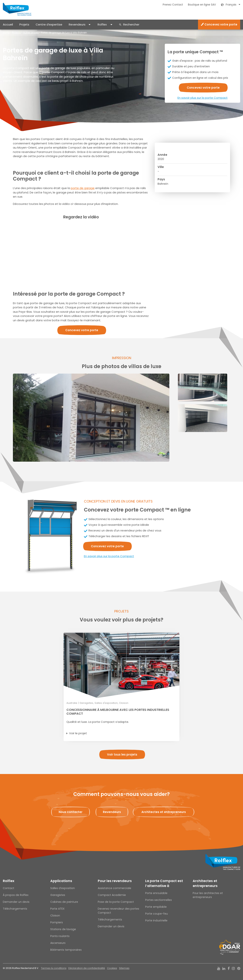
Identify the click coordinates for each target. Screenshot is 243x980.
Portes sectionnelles (159, 900)
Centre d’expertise (49, 24)
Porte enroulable (156, 893)
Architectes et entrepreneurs (205, 883)
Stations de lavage (63, 929)
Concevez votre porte (219, 24)
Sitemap (124, 968)
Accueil (8, 24)
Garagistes (58, 895)
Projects (16, 33)
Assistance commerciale (114, 888)
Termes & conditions (54, 968)
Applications (61, 881)
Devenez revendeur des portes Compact (118, 911)
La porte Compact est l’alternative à (164, 883)
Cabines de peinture (64, 902)
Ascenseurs (58, 943)
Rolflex (102, 24)
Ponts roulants (60, 936)
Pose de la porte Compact (116, 902)
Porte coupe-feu (157, 914)
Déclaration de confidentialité (87, 968)
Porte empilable (156, 907)
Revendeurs (77, 24)
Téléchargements (15, 909)
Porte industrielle (156, 920)
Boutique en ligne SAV (202, 5)
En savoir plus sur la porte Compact (203, 98)
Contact (9, 888)
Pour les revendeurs (115, 881)
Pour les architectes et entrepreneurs (208, 895)
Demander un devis (16, 902)
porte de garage (83, 188)
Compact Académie (112, 895)
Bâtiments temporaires (66, 950)
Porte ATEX (57, 909)
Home (6, 33)
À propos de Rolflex (16, 895)
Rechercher (131, 24)
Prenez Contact (173, 5)
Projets (24, 24)
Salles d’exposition (63, 888)
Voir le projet (78, 733)
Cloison (55, 916)
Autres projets (31, 33)
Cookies (112, 968)
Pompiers (57, 922)
